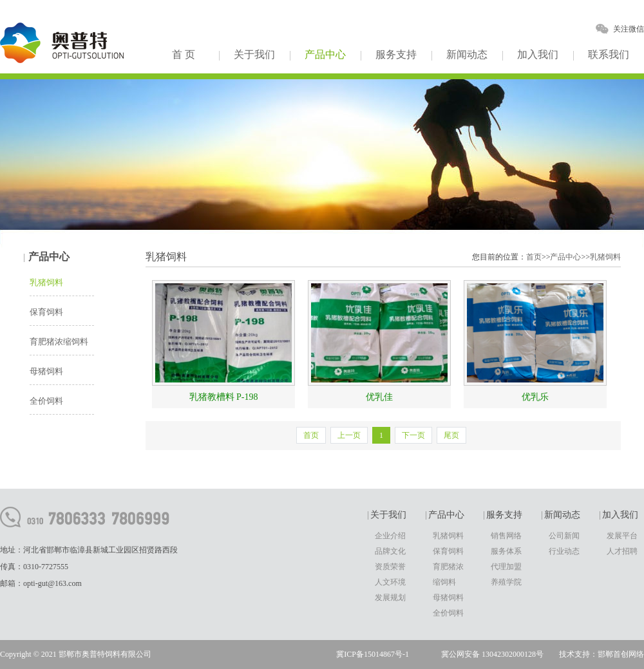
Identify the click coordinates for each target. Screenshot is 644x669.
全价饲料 (46, 401)
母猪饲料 (46, 371)
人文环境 (390, 582)
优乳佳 (379, 397)
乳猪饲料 (46, 282)
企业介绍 (390, 536)
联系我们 (609, 54)
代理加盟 (506, 567)
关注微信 (629, 29)
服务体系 (506, 551)
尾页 (451, 435)
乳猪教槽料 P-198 (224, 397)
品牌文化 (390, 551)
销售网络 (506, 536)
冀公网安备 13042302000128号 (492, 654)
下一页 (413, 435)
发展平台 (622, 536)
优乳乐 (535, 397)
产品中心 (325, 54)
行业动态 (564, 551)
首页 (534, 257)
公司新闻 (564, 536)
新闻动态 (467, 54)
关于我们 (254, 54)
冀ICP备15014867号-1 (373, 654)
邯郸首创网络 (621, 654)
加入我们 (538, 54)
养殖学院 (506, 582)
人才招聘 (622, 551)
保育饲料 (46, 312)
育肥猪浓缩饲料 (59, 342)
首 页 (184, 54)
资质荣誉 (390, 567)
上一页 (349, 435)
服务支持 (396, 54)
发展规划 (390, 598)
